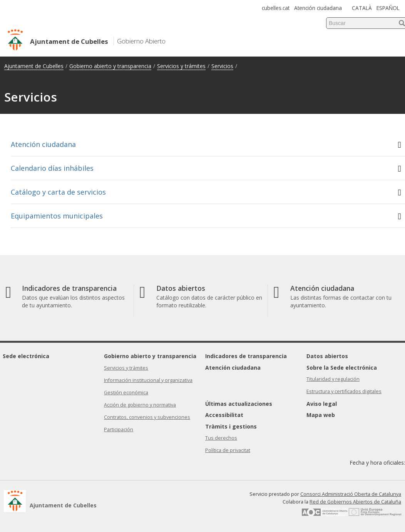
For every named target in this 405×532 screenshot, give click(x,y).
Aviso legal (322, 404)
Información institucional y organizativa (148, 380)
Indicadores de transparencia (246, 356)
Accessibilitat (224, 415)
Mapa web (321, 415)
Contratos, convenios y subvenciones (147, 417)
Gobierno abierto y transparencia (110, 66)
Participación (119, 429)
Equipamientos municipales (206, 216)
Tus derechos (221, 438)
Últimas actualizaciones (239, 404)
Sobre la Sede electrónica (342, 368)
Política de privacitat (228, 450)
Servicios (222, 66)
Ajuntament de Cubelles (34, 66)
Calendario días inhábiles (206, 168)
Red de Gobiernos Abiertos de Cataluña (355, 502)
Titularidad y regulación (333, 379)
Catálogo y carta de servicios (206, 192)
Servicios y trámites (181, 66)
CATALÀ (362, 8)
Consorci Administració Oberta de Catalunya (351, 494)
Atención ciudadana (318, 8)
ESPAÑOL (388, 8)
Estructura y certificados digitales (344, 391)
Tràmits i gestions (231, 426)
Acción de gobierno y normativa (140, 405)
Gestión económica (126, 393)
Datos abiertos (327, 356)
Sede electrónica (26, 356)
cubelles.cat (276, 8)
